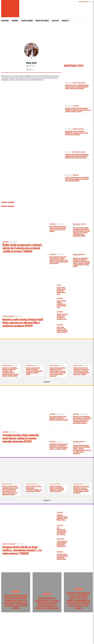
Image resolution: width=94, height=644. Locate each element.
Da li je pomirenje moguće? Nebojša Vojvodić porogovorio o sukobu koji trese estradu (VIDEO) (77, 179)
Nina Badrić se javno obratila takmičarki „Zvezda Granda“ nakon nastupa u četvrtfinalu (77, 133)
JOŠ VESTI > (47, 382)
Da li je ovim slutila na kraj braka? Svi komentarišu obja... (61, 291)
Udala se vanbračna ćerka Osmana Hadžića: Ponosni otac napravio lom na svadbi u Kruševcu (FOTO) (78, 110)
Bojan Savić (31, 63)
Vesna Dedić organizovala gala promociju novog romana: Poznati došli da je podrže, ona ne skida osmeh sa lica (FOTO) (59, 260)
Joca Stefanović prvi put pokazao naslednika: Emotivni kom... (62, 557)
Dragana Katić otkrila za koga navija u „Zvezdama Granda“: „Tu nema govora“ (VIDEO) (34, 489)
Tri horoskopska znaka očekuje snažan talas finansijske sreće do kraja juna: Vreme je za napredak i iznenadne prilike (16, 602)
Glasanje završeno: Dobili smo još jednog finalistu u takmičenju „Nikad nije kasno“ (57, 489)
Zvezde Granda (27, 21)
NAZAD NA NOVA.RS (84, 2)
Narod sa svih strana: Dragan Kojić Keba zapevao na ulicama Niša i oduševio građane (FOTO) (23, 323)
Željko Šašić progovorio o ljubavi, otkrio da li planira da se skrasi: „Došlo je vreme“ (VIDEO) (22, 248)
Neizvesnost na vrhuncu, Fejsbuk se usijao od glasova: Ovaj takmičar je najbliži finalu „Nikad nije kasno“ (77, 156)
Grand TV (65, 21)
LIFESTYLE (16, 592)
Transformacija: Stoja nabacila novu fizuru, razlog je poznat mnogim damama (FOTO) (21, 438)
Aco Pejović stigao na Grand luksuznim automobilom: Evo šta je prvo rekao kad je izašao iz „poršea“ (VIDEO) (59, 446)
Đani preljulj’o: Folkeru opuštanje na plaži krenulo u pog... (62, 304)
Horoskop (61, 539)
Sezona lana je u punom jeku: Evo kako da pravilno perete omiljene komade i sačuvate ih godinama (47, 603)
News (59, 285)
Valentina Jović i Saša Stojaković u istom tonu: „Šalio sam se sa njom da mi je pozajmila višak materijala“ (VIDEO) (81, 371)
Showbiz (15, 21)
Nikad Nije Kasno (42, 21)
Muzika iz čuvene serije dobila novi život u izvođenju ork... (62, 317)
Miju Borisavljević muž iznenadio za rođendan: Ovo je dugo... (62, 531)
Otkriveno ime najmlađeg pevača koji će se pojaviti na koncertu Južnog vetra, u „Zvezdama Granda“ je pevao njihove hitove (82, 420)
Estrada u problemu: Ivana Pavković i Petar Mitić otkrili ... (62, 517)
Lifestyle (55, 21)
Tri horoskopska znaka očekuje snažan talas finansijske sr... (62, 544)
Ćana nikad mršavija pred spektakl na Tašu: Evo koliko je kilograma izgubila (59, 418)
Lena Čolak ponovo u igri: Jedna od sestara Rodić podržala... (62, 329)
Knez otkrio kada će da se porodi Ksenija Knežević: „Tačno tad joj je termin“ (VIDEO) (58, 229)
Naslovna (5, 21)
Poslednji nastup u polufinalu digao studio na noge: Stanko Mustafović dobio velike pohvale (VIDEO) (77, 87)
